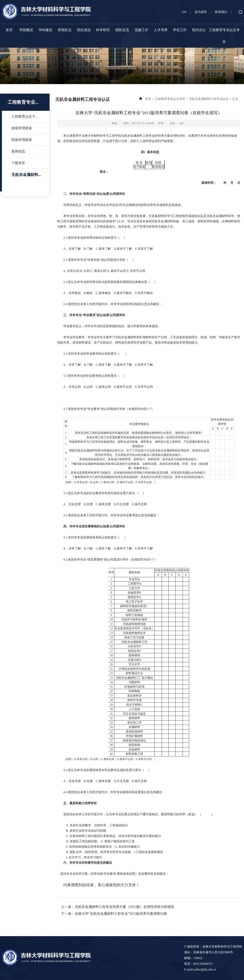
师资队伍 (65, 30)
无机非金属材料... (26, 175)
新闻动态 (18, 151)
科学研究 (103, 30)
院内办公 (199, 30)
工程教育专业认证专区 (224, 36)
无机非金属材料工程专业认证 (209, 99)
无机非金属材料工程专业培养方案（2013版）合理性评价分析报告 (124, 907)
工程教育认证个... (25, 116)
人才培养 (161, 30)
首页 (9, 30)
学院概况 (26, 30)
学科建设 (45, 30)
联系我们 (221, 12)
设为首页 (201, 12)
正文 (235, 99)
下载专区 (18, 163)
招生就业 (84, 30)
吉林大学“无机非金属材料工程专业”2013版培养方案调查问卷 (121, 914)
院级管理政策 (22, 140)
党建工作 (141, 30)
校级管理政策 (22, 128)
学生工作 (180, 30)
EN (184, 12)
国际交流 (122, 30)
